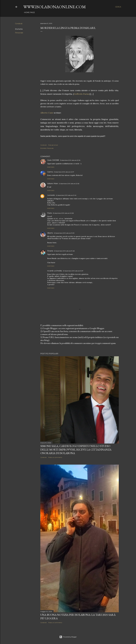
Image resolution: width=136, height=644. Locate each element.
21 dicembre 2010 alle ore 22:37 (64, 172)
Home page (29, 12)
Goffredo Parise (82, 94)
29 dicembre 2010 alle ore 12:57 (73, 271)
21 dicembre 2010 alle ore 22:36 (70, 160)
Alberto (50, 233)
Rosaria (50, 251)
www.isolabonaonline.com (55, 7)
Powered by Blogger (68, 637)
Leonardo (51, 195)
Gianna (50, 172)
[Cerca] (118, 7)
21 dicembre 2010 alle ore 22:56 (69, 184)
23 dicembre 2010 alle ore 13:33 (64, 233)
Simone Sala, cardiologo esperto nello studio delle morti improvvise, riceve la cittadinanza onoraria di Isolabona (76, 450)
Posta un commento (55, 457)
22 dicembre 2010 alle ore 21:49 (66, 195)
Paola (49, 213)
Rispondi (51, 167)
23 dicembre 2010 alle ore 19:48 (64, 251)
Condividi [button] (19, 24)
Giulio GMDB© (53, 160)
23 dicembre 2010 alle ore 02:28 (63, 213)
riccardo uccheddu (55, 271)
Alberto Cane (47, 113)
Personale (19, 33)
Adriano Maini (53, 184)
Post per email (53, 145)
